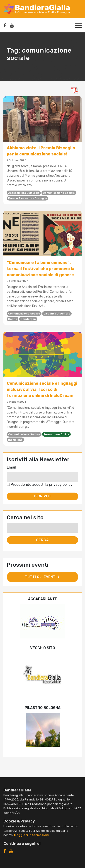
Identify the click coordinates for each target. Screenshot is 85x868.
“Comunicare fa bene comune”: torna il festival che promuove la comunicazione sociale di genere (41, 269)
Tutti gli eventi (42, 577)
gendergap (28, 319)
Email (11, 467)
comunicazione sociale (59, 193)
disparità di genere (57, 314)
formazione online (56, 434)
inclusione (15, 440)
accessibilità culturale (24, 193)
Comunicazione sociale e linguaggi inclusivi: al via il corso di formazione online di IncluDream (42, 389)
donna (13, 319)
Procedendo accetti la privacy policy (40, 485)
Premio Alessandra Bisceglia (27, 198)
